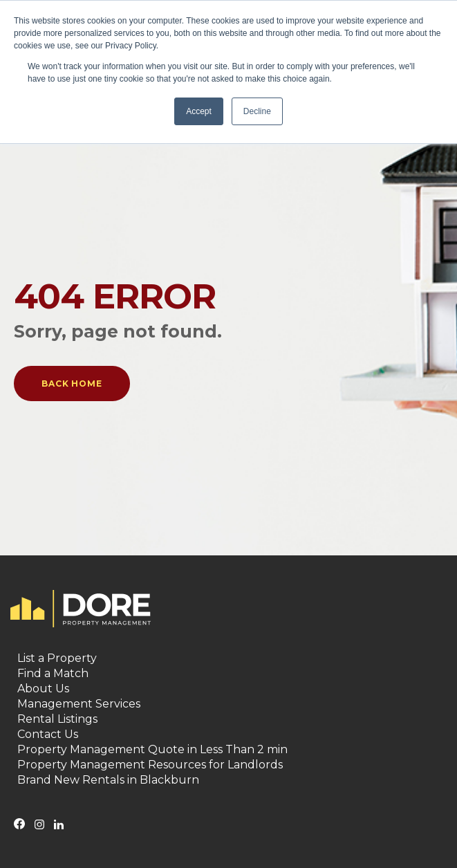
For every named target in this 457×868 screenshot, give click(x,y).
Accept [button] (199, 111)
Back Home (72, 384)
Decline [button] (257, 111)
